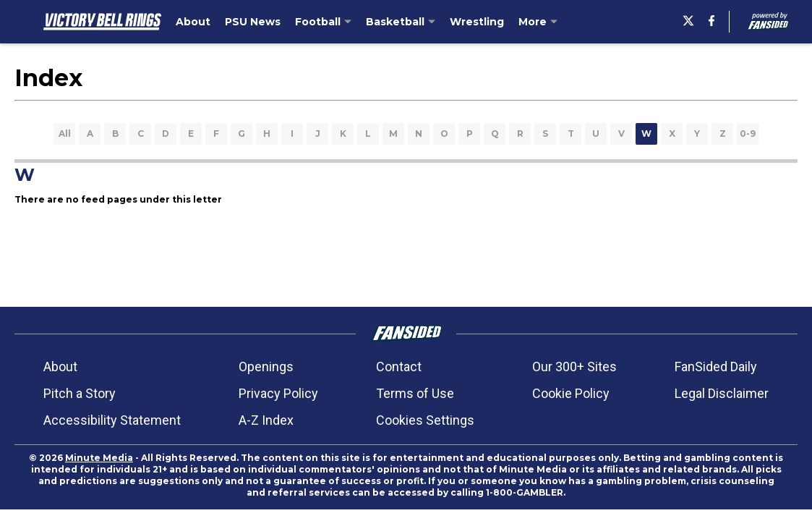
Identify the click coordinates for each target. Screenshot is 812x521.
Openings (266, 367)
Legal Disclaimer (722, 393)
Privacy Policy (278, 393)
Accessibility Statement (112, 420)
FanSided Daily (716, 367)
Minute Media (99, 458)
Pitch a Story (80, 393)
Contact (399, 367)
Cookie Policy (571, 393)
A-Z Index (266, 420)
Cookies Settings (425, 420)
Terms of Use (415, 393)
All (65, 134)
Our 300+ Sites (574, 367)
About (60, 367)
